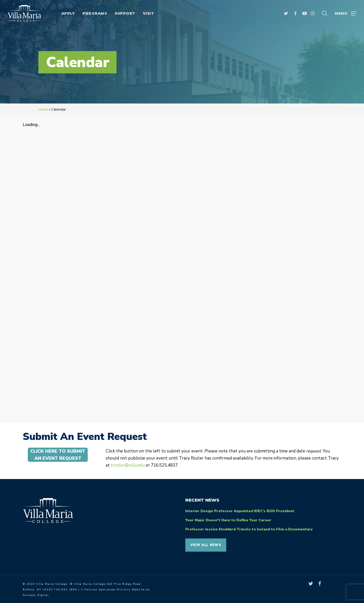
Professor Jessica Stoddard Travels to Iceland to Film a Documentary (249, 529)
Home (43, 109)
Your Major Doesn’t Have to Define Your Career (228, 520)
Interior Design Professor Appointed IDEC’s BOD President (240, 511)
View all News (206, 545)
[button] (346, 13)
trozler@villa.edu (128, 465)
